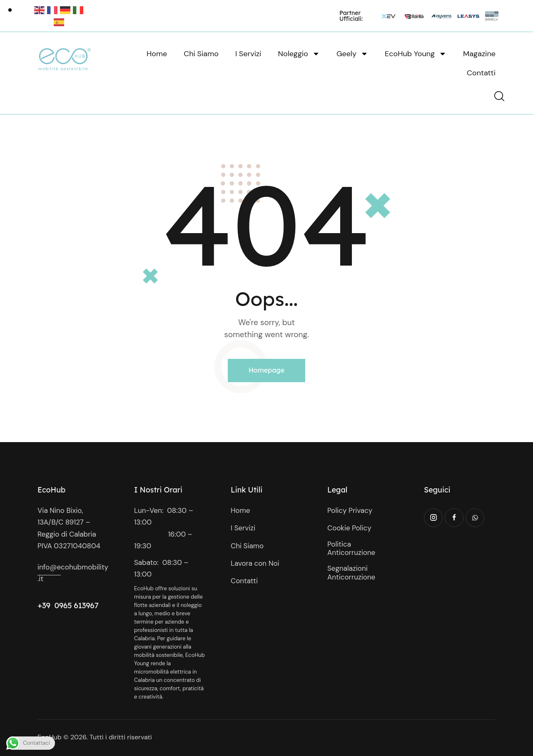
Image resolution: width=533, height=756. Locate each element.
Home (157, 54)
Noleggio (299, 54)
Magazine (479, 54)
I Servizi (248, 54)
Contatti (481, 73)
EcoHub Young (416, 54)
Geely (352, 54)
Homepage (266, 370)
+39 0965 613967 (68, 605)
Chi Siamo (201, 54)
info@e (49, 567)
